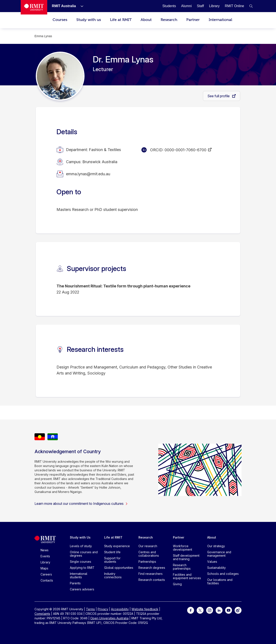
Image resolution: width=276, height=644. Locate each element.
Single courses (81, 562)
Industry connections (113, 575)
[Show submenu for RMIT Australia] (80, 6)
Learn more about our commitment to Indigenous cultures (81, 504)
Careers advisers (82, 589)
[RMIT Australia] (64, 6)
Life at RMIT (121, 20)
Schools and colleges (223, 574)
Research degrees (152, 568)
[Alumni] (186, 6)
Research (169, 20)
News (45, 550)
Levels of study (81, 546)
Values (212, 562)
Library (45, 562)
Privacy (103, 609)
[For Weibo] (238, 610)
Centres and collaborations (149, 554)
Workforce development (183, 548)
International (220, 20)
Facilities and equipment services (187, 576)
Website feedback (145, 609)
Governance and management (219, 554)
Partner (193, 20)
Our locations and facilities (220, 581)
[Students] (169, 6)
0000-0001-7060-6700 (185, 150)
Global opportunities (119, 568)
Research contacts (152, 580)
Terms (90, 609)
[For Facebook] (191, 610)
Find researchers (151, 574)
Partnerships (147, 562)
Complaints (42, 614)
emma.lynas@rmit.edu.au (88, 174)
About (146, 20)
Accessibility (120, 609)
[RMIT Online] (234, 6)
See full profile (219, 96)
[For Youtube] (229, 610)
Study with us (89, 20)
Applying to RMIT (82, 568)
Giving (177, 584)
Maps (44, 568)
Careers (46, 574)
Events (45, 556)
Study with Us (80, 537)
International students (79, 575)
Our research (148, 546)
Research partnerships (182, 567)
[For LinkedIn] (219, 610)
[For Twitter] (200, 610)
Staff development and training (186, 557)
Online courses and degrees (84, 554)
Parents (75, 583)
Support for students (112, 560)
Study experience (117, 546)
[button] (251, 6)
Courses (60, 20)
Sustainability (216, 568)
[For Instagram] (210, 610)
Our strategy (216, 546)
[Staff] (200, 6)
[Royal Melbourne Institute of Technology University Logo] (34, 7)
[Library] (214, 6)
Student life (112, 552)
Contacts (47, 580)
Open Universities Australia (109, 618)
